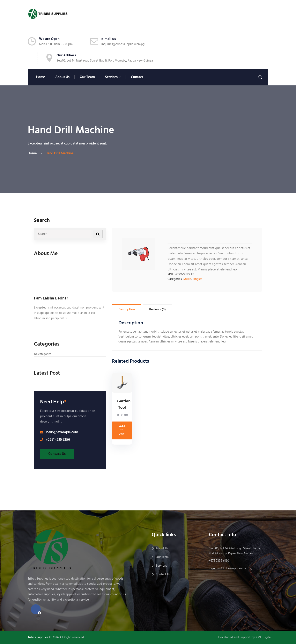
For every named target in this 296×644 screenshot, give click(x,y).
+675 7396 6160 (219, 561)
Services (111, 77)
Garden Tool (124, 405)
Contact (137, 77)
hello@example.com (62, 432)
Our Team (87, 77)
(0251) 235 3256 (58, 440)
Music (187, 279)
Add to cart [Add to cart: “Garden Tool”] (122, 430)
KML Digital (264, 637)
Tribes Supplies (38, 637)
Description (127, 310)
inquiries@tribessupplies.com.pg (123, 44)
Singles (197, 279)
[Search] (98, 234)
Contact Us (57, 454)
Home (40, 77)
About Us (62, 77)
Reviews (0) (157, 310)
